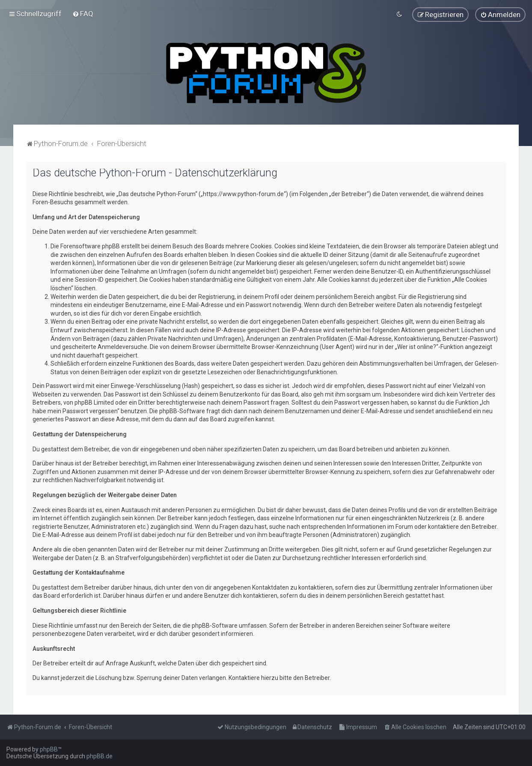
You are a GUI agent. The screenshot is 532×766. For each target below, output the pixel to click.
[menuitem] (83, 14)
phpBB (49, 749)
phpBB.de (100, 756)
